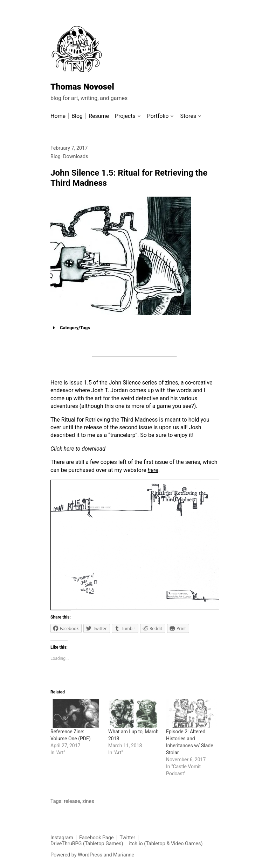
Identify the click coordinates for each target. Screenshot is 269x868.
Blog (56, 157)
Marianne (124, 855)
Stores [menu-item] (188, 116)
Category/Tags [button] (70, 328)
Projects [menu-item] (125, 116)
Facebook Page (96, 838)
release (72, 801)
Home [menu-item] (58, 116)
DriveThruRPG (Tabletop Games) (87, 844)
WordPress (90, 855)
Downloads (76, 157)
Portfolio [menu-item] (158, 116)
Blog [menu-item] (77, 116)
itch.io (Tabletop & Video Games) (166, 844)
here (153, 470)
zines (88, 801)
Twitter (127, 838)
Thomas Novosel (82, 87)
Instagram (62, 838)
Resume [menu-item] (99, 116)
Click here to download (78, 449)
